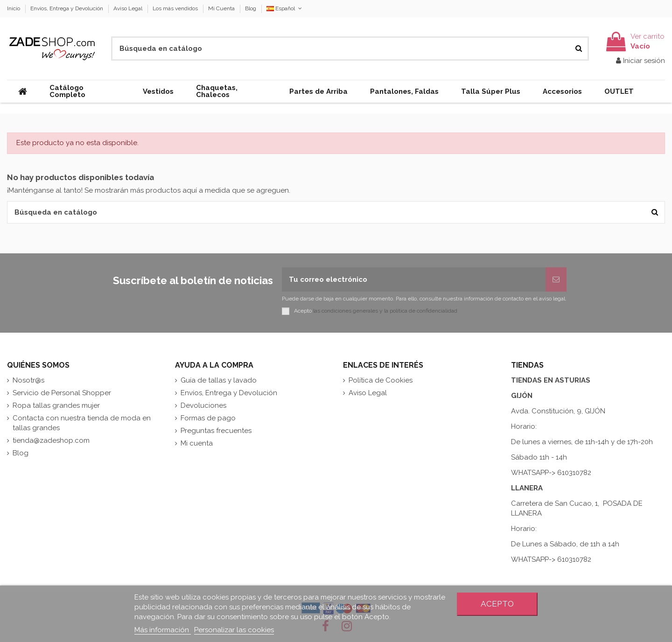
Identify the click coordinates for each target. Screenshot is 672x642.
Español (285, 8)
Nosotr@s (28, 380)
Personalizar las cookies (234, 630)
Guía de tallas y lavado (219, 380)
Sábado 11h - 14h (539, 457)
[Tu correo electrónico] (414, 280)
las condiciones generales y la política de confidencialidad (385, 311)
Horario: (525, 426)
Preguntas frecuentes (216, 431)
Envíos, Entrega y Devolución (67, 8)
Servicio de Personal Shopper (62, 393)
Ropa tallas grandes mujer (56, 405)
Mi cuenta (197, 443)
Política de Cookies (381, 380)
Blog (251, 8)
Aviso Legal (129, 8)
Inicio (14, 8)
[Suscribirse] (556, 280)
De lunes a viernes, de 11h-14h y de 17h (574, 442)
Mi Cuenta (222, 8)
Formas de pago (208, 418)
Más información (163, 630)
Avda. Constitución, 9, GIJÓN (558, 411)
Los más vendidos (176, 8)
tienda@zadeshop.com (51, 440)
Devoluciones (203, 405)
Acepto (497, 604)
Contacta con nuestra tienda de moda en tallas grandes (82, 423)
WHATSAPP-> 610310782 (551, 473)
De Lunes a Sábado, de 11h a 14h (565, 544)
